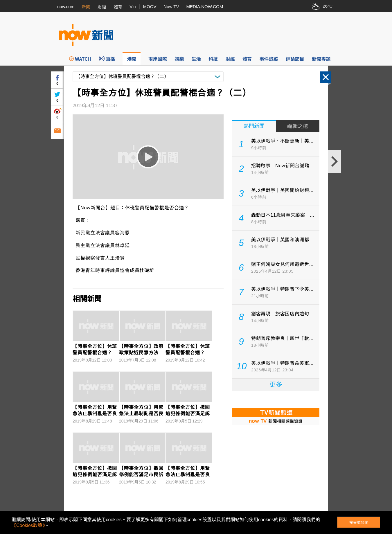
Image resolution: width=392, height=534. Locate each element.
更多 (276, 385)
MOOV (150, 7)
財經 (102, 7)
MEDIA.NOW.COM (205, 7)
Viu (133, 7)
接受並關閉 (359, 523)
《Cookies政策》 (28, 525)
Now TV (171, 7)
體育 (118, 7)
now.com (66, 7)
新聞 (86, 7)
